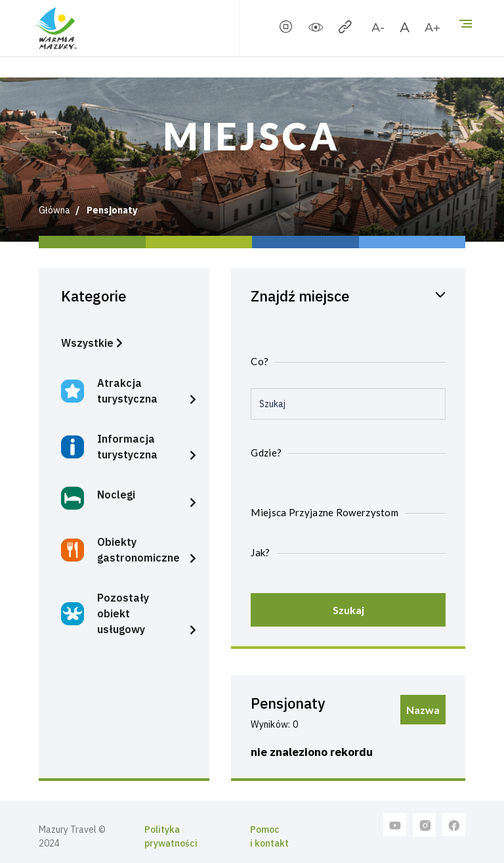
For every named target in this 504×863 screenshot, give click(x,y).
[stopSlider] (286, 30)
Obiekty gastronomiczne (120, 550)
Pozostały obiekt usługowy (105, 613)
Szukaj (348, 610)
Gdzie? (266, 453)
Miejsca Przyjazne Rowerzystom (325, 512)
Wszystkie (92, 343)
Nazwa (423, 710)
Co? (260, 361)
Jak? (260, 552)
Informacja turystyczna (109, 447)
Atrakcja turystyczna (109, 391)
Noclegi (98, 498)
